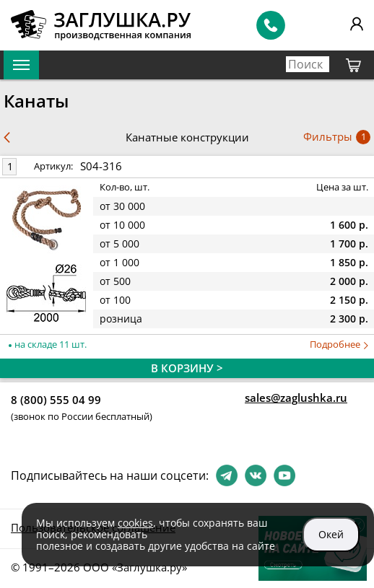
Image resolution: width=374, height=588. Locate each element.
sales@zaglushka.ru (296, 398)
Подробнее (339, 345)
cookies (135, 523)
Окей (331, 534)
